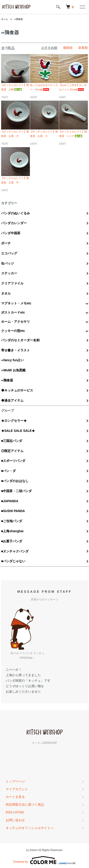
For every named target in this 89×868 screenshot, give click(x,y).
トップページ (15, 781)
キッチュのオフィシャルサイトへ (30, 828)
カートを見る (15, 797)
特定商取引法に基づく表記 (25, 805)
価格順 (68, 48)
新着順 (83, 48)
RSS (9, 812)
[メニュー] (82, 7)
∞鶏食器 (19, 19)
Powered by (44, 860)
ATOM (19, 812)
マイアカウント (17, 789)
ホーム (5, 19)
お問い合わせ (15, 820)
